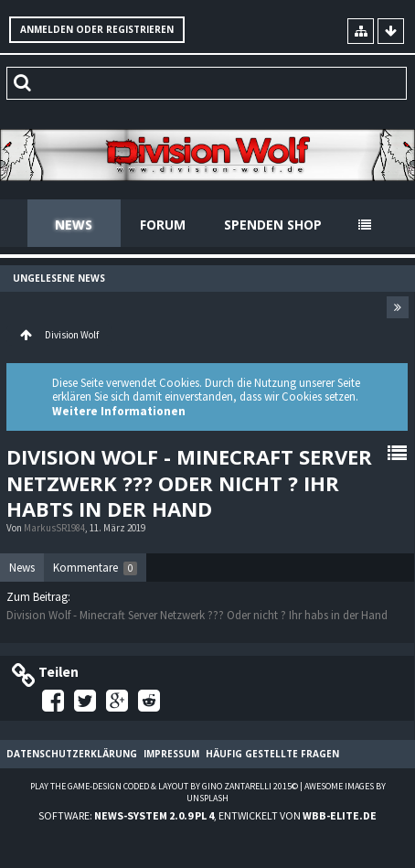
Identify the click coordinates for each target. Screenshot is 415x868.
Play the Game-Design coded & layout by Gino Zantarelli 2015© (164, 786)
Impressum (171, 754)
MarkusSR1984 (54, 528)
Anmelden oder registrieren (97, 29)
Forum (163, 225)
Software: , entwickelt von (207, 815)
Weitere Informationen (119, 411)
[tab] (22, 568)
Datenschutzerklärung (72, 754)
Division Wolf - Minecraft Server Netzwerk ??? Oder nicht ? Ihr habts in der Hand (189, 482)
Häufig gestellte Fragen (272, 754)
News (74, 225)
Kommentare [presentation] (95, 568)
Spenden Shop (273, 225)
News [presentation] (22, 568)
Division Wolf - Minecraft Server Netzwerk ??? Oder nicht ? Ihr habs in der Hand (197, 615)
